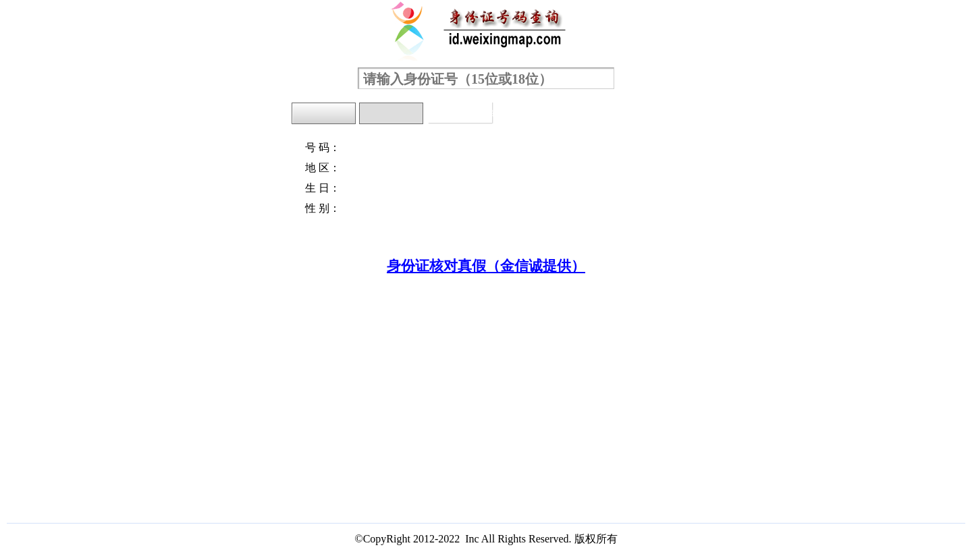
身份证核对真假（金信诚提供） (486, 265)
